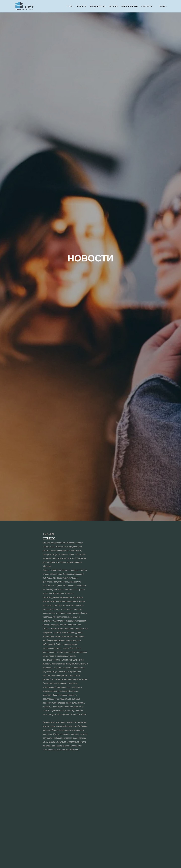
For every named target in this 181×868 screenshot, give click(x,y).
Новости (81, 6)
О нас (70, 6)
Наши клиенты (130, 6)
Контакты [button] (147, 6)
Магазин (113, 6)
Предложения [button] (97, 6)
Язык (162, 6)
